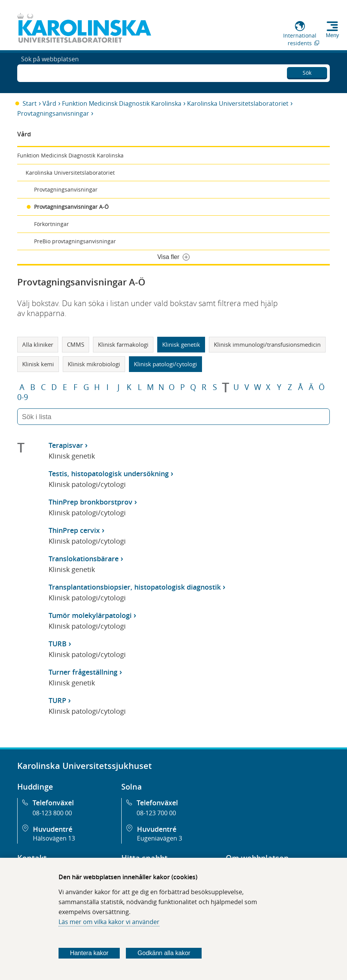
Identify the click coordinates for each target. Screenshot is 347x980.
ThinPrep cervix (74, 530)
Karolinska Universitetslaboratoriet (238, 103)
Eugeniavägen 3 (160, 838)
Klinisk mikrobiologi (94, 364)
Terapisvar (66, 445)
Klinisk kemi (38, 364)
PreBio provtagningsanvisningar (75, 241)
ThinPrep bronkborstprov (90, 502)
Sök (307, 71)
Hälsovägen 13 (54, 838)
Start (30, 103)
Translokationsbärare (84, 559)
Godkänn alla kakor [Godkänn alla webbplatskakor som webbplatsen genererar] (164, 953)
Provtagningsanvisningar (53, 113)
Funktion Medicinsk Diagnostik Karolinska (122, 103)
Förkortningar (51, 224)
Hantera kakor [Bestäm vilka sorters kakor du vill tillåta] (89, 953)
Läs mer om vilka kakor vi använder (109, 922)
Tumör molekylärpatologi (90, 615)
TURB (58, 644)
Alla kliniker (38, 344)
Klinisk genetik (181, 344)
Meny (332, 35)
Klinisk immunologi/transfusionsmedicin (267, 344)
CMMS (76, 344)
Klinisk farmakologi (123, 344)
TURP (57, 700)
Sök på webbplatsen (50, 72)
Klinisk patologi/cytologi (165, 364)
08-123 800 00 (52, 813)
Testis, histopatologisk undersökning (109, 474)
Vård (49, 103)
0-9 (23, 397)
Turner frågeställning (83, 672)
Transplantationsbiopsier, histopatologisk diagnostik (135, 587)
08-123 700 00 (156, 813)
